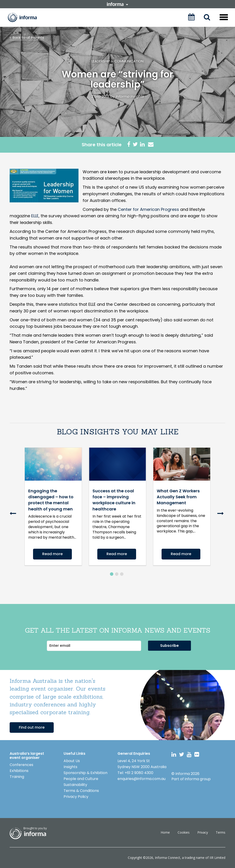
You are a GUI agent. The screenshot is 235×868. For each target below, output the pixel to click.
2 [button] (117, 574)
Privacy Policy (76, 797)
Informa (25, 17)
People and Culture (81, 779)
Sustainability (75, 785)
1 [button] (112, 574)
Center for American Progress (148, 209)
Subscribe (169, 646)
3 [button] (122, 574)
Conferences (21, 765)
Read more (52, 554)
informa (117, 4)
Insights (70, 767)
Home (165, 832)
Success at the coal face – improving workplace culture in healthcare (114, 500)
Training (17, 777)
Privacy (203, 832)
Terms (221, 832)
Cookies (184, 832)
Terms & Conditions (81, 791)
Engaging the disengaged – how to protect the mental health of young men (51, 500)
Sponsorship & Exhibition (85, 773)
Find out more (32, 727)
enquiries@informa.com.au (141, 779)
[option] (53, 510)
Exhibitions (19, 771)
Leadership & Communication (117, 61)
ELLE (35, 216)
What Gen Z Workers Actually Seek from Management (178, 497)
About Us (72, 761)
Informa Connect (168, 858)
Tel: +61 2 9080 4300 (135, 773)
